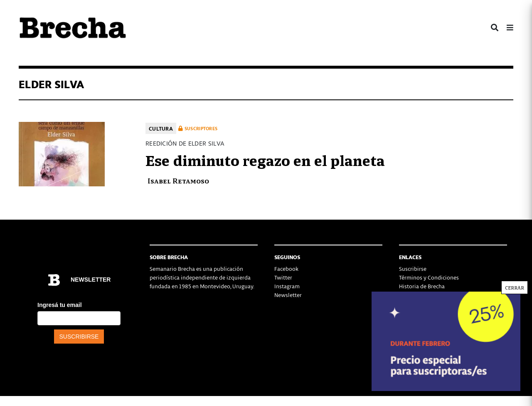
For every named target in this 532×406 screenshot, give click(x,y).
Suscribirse (413, 269)
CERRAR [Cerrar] (515, 287)
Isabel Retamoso (178, 180)
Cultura (161, 128)
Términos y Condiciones (429, 277)
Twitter (283, 277)
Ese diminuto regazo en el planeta (265, 159)
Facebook (286, 269)
